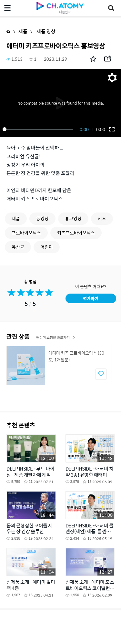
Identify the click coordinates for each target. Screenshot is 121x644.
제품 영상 (45, 31)
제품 (23, 31)
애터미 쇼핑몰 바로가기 (56, 337)
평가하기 (91, 298)
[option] (59, 365)
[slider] (39, 129)
